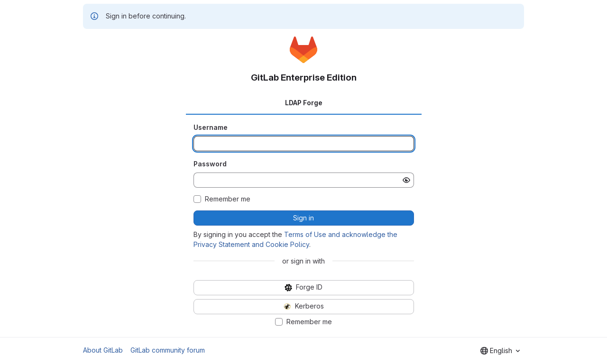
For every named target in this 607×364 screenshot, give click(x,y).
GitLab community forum (168, 350)
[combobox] (500, 351)
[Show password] (406, 180)
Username (211, 127)
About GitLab (103, 350)
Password (210, 164)
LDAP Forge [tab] (304, 103)
